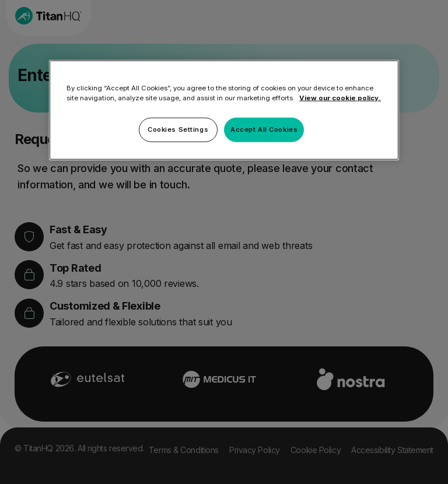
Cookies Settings (178, 129)
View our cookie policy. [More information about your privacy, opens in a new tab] (340, 97)
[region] (224, 110)
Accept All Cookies (264, 129)
